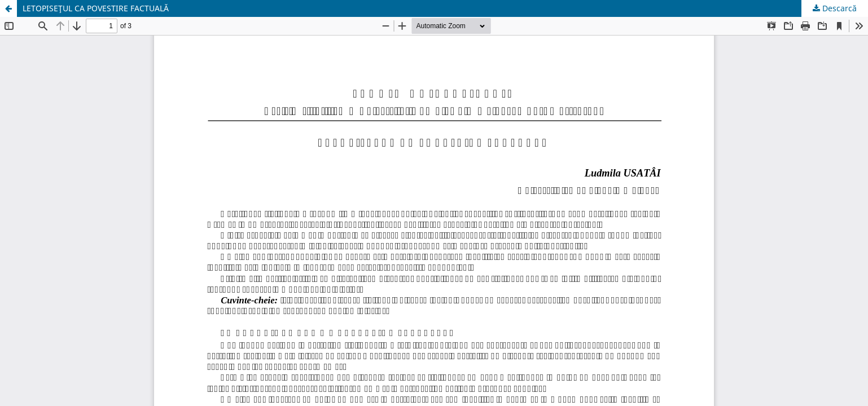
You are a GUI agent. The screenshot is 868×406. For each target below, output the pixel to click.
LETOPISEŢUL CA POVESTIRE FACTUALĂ (96, 8)
